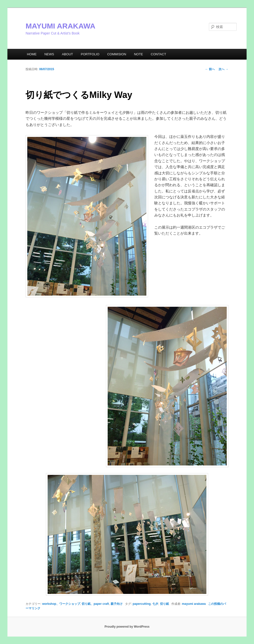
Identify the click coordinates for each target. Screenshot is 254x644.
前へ (210, 69)
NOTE (138, 54)
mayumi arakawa (194, 604)
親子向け (117, 604)
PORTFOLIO (90, 54)
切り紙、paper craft (95, 604)
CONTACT (159, 54)
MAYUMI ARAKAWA (60, 26)
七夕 (155, 604)
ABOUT (67, 54)
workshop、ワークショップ (61, 604)
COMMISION (117, 54)
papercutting (142, 604)
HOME (32, 54)
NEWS (49, 54)
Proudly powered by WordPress (127, 627)
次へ (223, 69)
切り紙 (164, 604)
